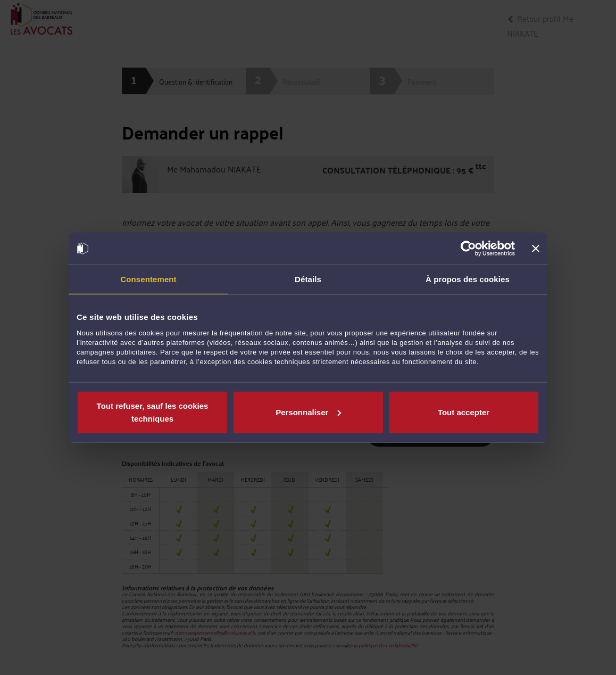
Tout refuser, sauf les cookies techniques (153, 412)
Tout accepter (464, 412)
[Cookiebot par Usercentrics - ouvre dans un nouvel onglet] (468, 249)
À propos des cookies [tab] (468, 279)
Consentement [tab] (148, 279)
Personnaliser (308, 412)
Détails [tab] (308, 279)
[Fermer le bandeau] (536, 249)
